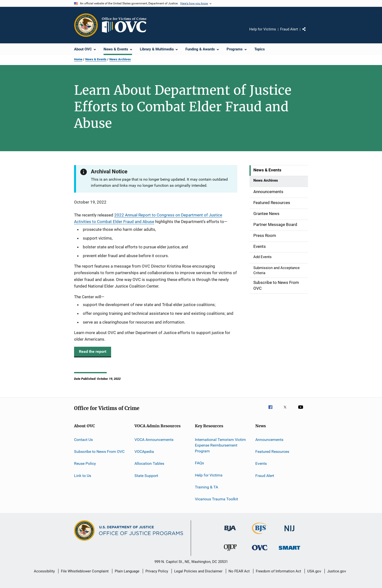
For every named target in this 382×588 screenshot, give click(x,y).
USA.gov (314, 571)
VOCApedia (144, 452)
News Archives (120, 59)
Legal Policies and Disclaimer (198, 571)
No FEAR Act (239, 571)
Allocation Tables (149, 463)
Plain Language (127, 571)
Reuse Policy (85, 463)
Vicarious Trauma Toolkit (216, 499)
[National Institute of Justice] (289, 532)
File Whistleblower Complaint (85, 571)
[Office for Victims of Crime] (260, 551)
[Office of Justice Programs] (86, 25)
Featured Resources (272, 452)
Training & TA (206, 487)
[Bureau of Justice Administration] (230, 532)
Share (308, 33)
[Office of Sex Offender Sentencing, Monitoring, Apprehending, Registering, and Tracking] (289, 551)
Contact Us (83, 439)
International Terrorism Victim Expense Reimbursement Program (220, 445)
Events (261, 463)
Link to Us (83, 475)
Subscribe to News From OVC (99, 452)
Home (78, 59)
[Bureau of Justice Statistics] (260, 535)
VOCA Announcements (154, 439)
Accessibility (44, 571)
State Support (146, 475)
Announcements (269, 439)
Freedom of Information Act (278, 571)
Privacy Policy (157, 571)
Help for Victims (263, 29)
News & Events (96, 59)
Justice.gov (337, 571)
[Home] (126, 25)
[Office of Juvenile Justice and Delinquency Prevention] (230, 552)
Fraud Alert (289, 29)
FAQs (199, 463)
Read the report (93, 351)
